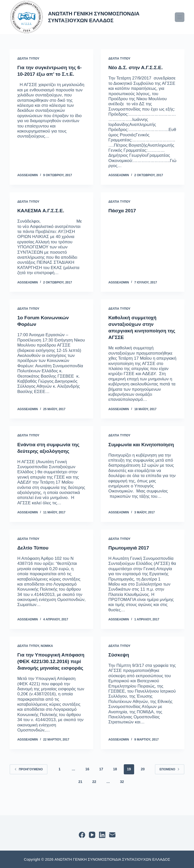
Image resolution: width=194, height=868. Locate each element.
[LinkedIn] (102, 835)
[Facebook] (82, 835)
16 (87, 782)
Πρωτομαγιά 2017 (129, 548)
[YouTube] (92, 835)
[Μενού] (180, 17)
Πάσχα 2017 (123, 211)
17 (101, 782)
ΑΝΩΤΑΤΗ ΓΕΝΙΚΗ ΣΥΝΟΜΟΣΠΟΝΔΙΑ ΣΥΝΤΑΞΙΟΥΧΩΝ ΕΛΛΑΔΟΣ (98, 17)
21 (80, 795)
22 (94, 795)
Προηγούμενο (29, 782)
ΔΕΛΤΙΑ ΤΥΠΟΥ (28, 59)
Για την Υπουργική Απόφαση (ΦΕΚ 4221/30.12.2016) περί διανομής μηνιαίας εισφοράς (43, 668)
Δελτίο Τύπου (33, 548)
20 (143, 782)
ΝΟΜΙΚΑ (47, 646)
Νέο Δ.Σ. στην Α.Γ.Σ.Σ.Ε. (137, 67)
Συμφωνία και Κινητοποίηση (142, 444)
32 (122, 795)
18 (115, 782)
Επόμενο (170, 782)
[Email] (112, 835)
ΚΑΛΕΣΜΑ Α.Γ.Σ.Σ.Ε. (42, 211)
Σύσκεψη (119, 655)
